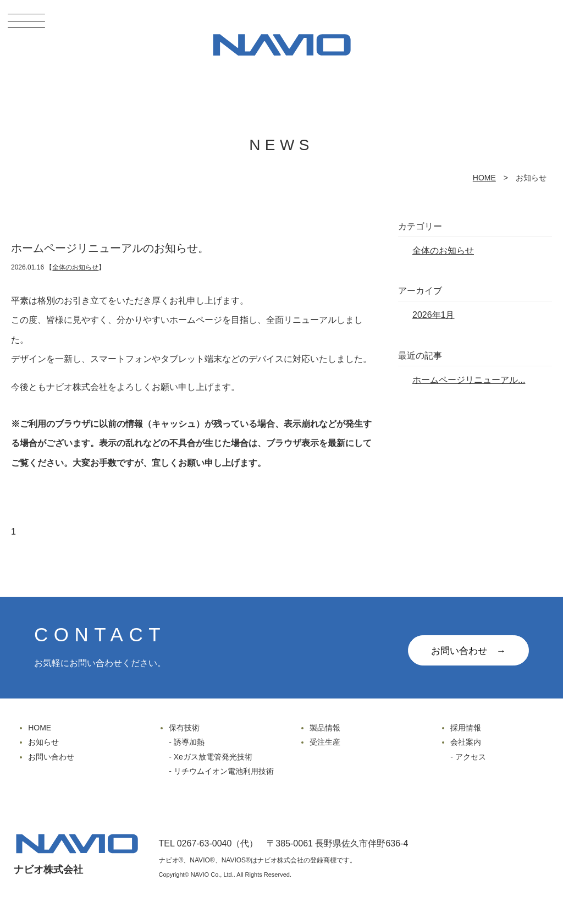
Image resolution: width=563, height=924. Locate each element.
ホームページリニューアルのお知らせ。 (110, 248)
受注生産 (325, 742)
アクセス (471, 757)
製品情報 (325, 728)
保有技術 (184, 728)
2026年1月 (434, 315)
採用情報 (466, 728)
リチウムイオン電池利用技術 (224, 771)
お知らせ (43, 742)
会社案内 (466, 742)
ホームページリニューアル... (469, 380)
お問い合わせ (51, 757)
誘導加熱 (189, 742)
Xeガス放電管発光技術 (213, 757)
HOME (484, 178)
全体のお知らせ (75, 267)
